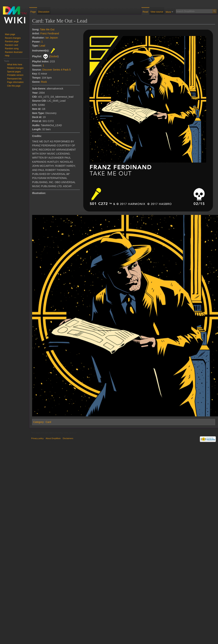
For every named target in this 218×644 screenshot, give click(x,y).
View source (157, 12)
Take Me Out (47, 29)
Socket (54, 56)
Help (7, 56)
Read (145, 12)
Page (33, 12)
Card (48, 422)
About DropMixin (53, 438)
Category (38, 422)
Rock (44, 82)
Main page (10, 34)
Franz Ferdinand (50, 33)
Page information (15, 82)
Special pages (14, 72)
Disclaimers (68, 438)
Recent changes (13, 38)
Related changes (15, 68)
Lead (42, 46)
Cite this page (14, 86)
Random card (11, 45)
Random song (12, 49)
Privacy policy (37, 438)
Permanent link (14, 79)
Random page (12, 41)
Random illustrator (14, 52)
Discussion (44, 12)
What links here (15, 65)
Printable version (15, 75)
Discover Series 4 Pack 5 (56, 70)
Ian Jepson (52, 38)
